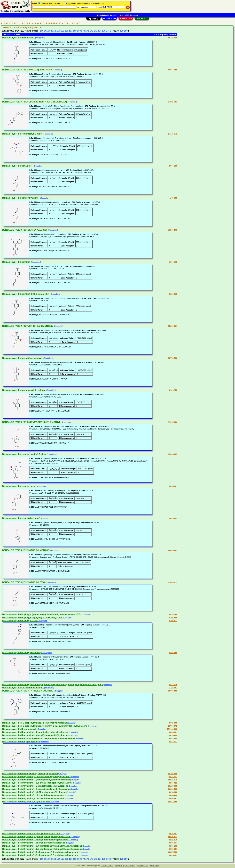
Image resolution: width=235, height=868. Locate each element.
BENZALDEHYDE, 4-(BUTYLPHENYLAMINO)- (25, 230)
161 (46, 31)
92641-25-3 (173, 390)
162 (50, 31)
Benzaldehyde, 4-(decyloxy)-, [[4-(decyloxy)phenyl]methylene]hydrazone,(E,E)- (42, 614)
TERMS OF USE (107, 866)
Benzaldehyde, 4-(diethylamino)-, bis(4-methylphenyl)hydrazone (34, 792)
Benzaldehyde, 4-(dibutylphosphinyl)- (21, 741)
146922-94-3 (173, 550)
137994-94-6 (173, 774)
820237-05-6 (173, 422)
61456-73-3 (173, 688)
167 (71, 31)
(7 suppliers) (51, 454)
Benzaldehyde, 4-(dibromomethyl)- (20, 729)
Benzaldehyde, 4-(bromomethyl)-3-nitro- (22, 134)
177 (112, 31)
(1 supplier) (57, 70)
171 (87, 31)
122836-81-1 (173, 837)
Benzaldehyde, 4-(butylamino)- (18, 166)
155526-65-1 (173, 134)
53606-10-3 (173, 262)
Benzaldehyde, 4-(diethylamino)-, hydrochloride (26, 801)
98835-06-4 (173, 843)
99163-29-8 (173, 614)
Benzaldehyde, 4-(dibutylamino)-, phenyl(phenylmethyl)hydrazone (35, 735)
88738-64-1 (173, 849)
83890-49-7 (173, 798)
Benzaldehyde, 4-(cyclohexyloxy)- (19, 486)
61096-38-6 (173, 618)
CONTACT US (143, 866)
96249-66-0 (173, 738)
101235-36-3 (173, 786)
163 (54, 31)
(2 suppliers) (47, 134)
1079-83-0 (173, 198)
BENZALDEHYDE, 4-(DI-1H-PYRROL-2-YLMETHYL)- (28, 691)
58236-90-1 (173, 486)
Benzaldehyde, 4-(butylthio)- (16, 262)
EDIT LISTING (130, 866)
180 (126, 31)
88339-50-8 (173, 294)
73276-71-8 (173, 840)
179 (122, 31)
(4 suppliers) (41, 486)
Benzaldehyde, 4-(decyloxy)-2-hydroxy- (22, 653)
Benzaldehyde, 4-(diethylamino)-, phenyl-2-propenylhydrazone (34, 843)
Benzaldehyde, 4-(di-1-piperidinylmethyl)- (23, 688)
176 (108, 31)
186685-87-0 (173, 38)
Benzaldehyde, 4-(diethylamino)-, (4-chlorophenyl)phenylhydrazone (36, 777)
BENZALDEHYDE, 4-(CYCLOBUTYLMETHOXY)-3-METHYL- (32, 422)
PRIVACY (119, 866)
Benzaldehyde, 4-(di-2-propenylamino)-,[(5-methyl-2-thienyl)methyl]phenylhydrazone (45, 726)
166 (67, 31)
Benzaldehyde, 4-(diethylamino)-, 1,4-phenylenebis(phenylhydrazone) (37, 783)
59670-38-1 (173, 834)
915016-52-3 (173, 582)
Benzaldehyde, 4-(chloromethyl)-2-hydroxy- (24, 390)
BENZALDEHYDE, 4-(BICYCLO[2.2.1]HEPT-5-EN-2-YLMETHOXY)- (35, 102)
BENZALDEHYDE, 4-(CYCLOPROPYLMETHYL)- (26, 550)
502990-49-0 (173, 230)
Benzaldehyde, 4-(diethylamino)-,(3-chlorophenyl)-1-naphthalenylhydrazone (40, 852)
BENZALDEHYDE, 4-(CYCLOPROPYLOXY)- (24, 582)
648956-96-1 (173, 326)
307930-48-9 (173, 691)
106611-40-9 (173, 802)
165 (62, 31)
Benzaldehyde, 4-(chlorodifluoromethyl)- (23, 358)
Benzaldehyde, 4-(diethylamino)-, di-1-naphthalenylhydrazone (33, 795)
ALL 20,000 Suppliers (129, 15)
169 (79, 31)
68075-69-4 (173, 653)
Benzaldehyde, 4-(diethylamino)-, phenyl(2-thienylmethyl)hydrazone (36, 837)
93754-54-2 (173, 792)
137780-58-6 (173, 358)
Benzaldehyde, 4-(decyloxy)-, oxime (20, 620)
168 (75, 31)
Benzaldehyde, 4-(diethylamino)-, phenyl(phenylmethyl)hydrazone (35, 840)
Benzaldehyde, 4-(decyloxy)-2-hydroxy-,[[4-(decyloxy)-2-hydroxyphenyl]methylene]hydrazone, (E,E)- (53, 685)
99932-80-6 (173, 723)
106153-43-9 (173, 789)
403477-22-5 (173, 70)
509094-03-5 (173, 454)
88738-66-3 (173, 777)
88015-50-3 (173, 518)
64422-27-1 (173, 742)
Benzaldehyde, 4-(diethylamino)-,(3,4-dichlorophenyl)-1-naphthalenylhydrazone (42, 846)
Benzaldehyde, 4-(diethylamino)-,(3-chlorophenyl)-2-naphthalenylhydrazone (40, 855)
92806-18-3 (173, 846)
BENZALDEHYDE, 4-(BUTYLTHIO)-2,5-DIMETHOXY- (28, 326)
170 (83, 31)
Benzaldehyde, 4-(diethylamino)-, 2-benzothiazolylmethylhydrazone (36, 789)
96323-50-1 (173, 732)
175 (104, 31)
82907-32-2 (173, 783)
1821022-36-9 (172, 729)
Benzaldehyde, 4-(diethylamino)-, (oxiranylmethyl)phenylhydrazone (36, 780)
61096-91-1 (173, 621)
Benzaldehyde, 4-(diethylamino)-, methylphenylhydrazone (31, 833)
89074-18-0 (173, 166)
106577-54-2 (173, 852)
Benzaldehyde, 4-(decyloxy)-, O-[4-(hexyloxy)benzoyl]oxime (32, 617)
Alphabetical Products (107, 15)
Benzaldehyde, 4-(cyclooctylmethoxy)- (22, 518)
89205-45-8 (173, 735)
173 (95, 31)
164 (58, 31)
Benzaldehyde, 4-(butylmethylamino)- (21, 198)
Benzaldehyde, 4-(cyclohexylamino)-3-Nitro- (24, 454)
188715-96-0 (173, 780)
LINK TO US (155, 866)
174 (100, 31)
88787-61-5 (173, 685)
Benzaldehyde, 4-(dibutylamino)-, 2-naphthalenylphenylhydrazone (35, 732)
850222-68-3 (173, 102)
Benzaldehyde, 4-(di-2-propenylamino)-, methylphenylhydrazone (35, 723)
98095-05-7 (173, 855)
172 (91, 31)
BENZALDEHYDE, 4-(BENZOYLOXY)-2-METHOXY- (27, 70)
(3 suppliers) (45, 198)
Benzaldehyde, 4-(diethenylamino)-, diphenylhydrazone (30, 773)
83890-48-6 (173, 795)
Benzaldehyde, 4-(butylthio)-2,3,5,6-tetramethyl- (26, 294)
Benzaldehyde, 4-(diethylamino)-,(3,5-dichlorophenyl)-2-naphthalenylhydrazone (42, 849)
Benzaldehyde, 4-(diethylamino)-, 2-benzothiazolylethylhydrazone (35, 786)
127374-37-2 (173, 726)
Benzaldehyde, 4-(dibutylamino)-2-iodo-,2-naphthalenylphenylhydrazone (39, 738)
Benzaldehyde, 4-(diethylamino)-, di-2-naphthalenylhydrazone (33, 798)
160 (42, 31)
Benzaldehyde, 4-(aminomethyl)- (19, 38)
